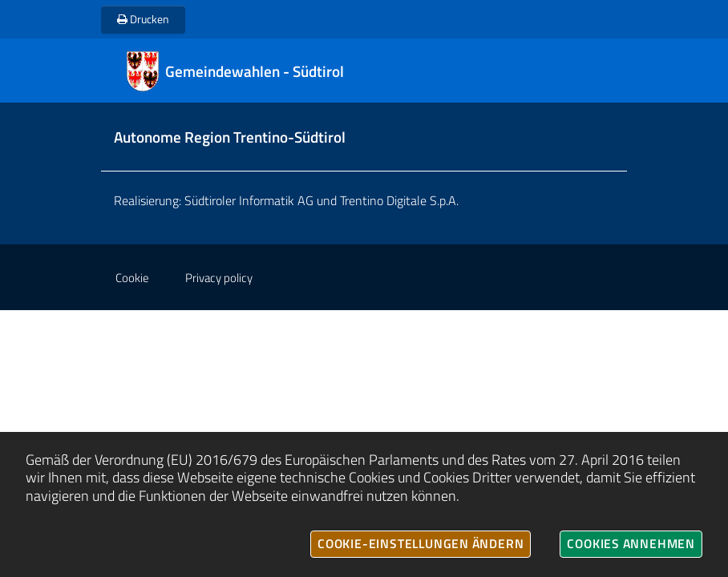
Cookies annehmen (631, 543)
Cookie (132, 278)
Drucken (143, 19)
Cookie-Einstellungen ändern (421, 543)
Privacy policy (219, 278)
